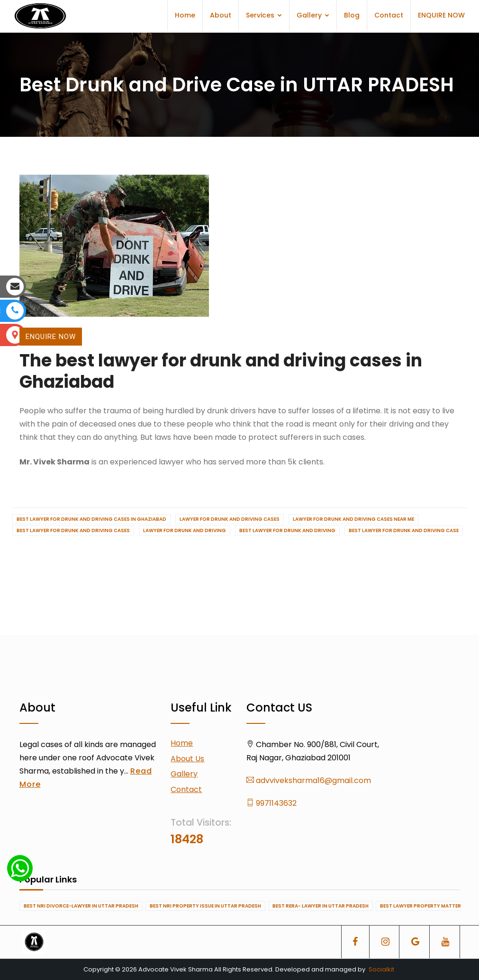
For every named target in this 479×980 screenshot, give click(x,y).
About (221, 15)
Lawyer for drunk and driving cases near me (353, 519)
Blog (352, 15)
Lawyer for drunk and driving (185, 530)
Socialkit (381, 969)
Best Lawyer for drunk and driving (287, 530)
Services (264, 15)
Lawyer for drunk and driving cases (230, 519)
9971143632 (271, 803)
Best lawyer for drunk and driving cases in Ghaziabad (91, 519)
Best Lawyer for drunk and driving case (404, 530)
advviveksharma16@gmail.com (309, 780)
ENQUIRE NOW (441, 15)
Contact (389, 15)
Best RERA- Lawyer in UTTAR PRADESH (321, 906)
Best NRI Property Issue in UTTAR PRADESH (205, 906)
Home (185, 15)
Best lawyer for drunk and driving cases (73, 530)
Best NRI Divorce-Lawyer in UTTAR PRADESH (81, 906)
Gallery (313, 15)
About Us (187, 759)
